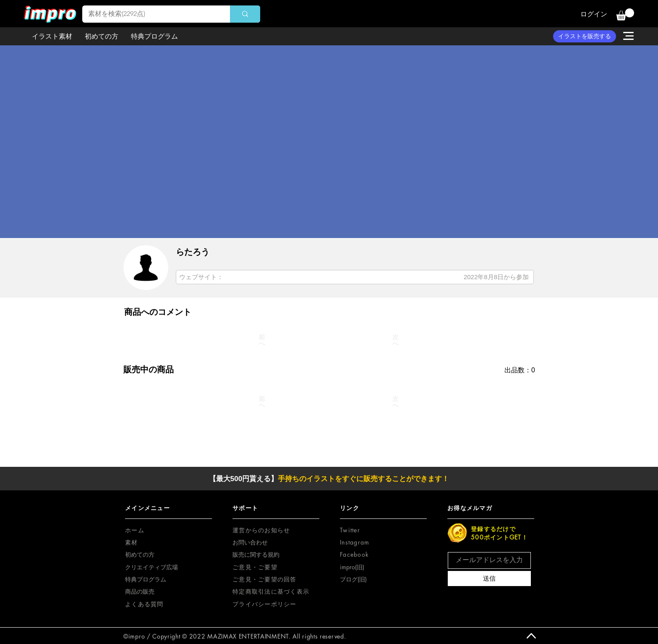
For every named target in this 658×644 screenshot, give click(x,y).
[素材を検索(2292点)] (150, 14)
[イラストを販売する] (585, 36)
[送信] (489, 579)
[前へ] (262, 340)
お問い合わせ (250, 542)
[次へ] (396, 340)
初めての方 (140, 554)
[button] (625, 14)
